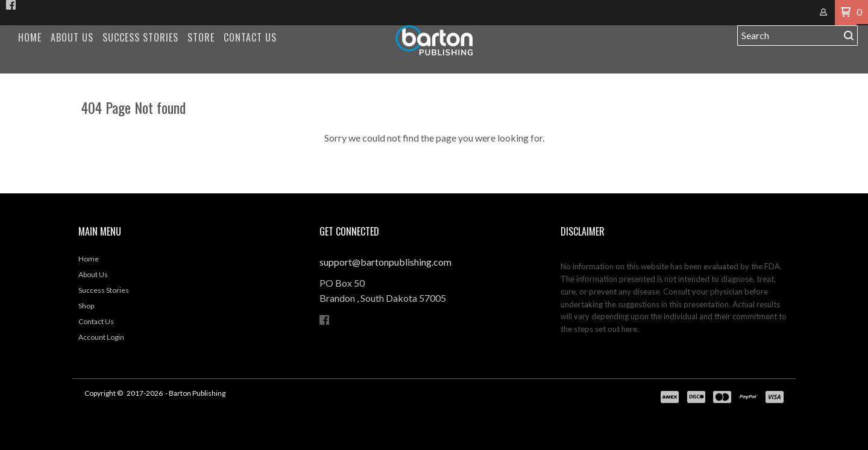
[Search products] (789, 36)
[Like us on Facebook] (11, 5)
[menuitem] (30, 38)
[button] (846, 13)
